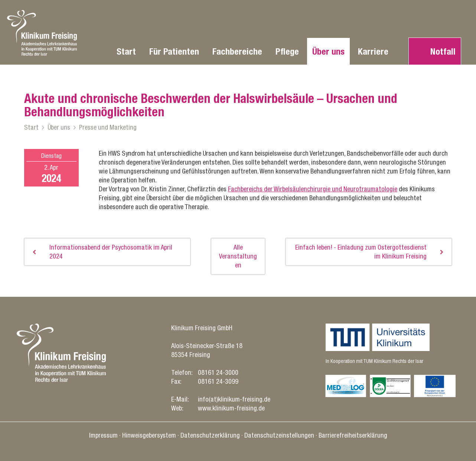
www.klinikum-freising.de (231, 408)
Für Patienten (174, 51)
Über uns (328, 51)
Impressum (103, 435)
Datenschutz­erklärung (210, 435)
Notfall (443, 51)
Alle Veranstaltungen (238, 256)
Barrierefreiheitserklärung (353, 435)
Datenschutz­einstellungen (279, 435)
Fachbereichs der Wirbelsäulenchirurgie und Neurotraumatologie (313, 189)
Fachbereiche (237, 51)
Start (126, 51)
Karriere (373, 51)
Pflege (287, 51)
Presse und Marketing (108, 127)
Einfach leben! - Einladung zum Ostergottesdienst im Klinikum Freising (361, 252)
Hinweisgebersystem (149, 435)
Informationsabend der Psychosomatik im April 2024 (111, 252)
